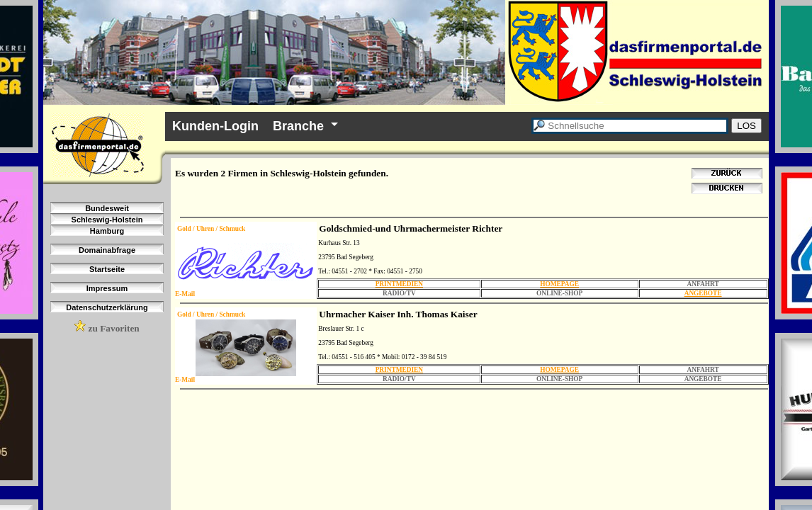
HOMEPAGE (559, 284)
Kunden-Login (215, 126)
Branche (298, 126)
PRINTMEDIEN (399, 284)
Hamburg (107, 231)
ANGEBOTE (703, 293)
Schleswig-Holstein (107, 220)
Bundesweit (107, 208)
